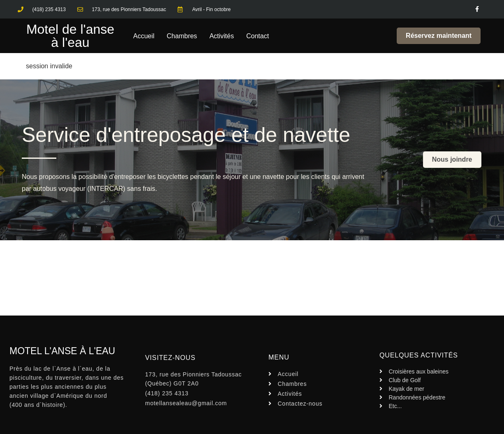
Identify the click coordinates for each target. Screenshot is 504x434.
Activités (222, 36)
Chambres (182, 36)
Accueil (144, 36)
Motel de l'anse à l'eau (70, 36)
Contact (258, 36)
